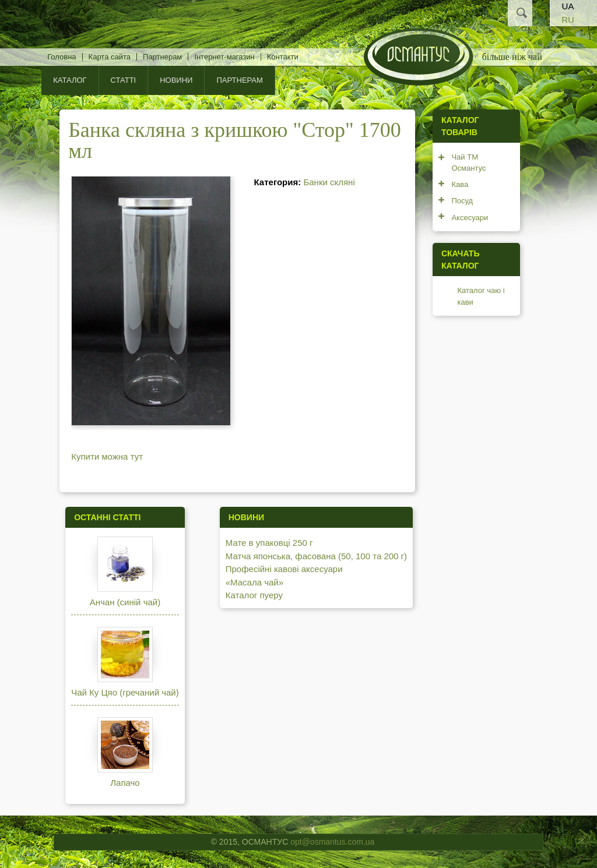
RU (568, 20)
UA (568, 6)
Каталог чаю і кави (481, 296)
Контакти (283, 57)
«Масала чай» (254, 582)
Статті (124, 80)
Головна (62, 57)
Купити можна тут (107, 456)
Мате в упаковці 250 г (269, 543)
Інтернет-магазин (224, 57)
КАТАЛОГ (70, 80)
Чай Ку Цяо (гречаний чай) (125, 692)
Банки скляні (329, 182)
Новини (176, 80)
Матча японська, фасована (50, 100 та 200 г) (316, 556)
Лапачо (125, 783)
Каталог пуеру (254, 595)
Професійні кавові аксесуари (284, 569)
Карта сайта (110, 57)
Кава (460, 184)
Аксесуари (470, 218)
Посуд (462, 201)
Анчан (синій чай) (125, 602)
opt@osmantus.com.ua (332, 842)
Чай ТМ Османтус (468, 163)
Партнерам (162, 57)
